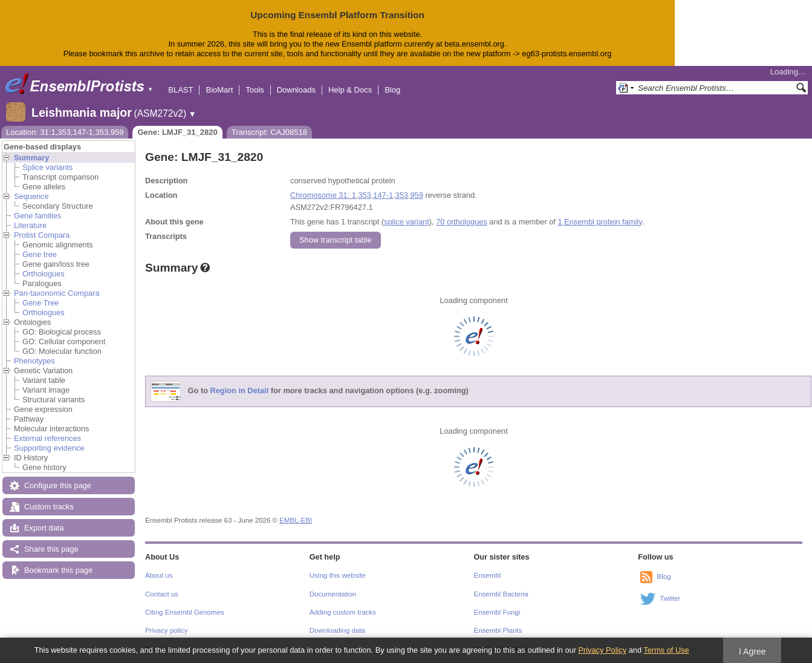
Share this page (51, 549)
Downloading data (337, 630)
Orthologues (44, 274)
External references (47, 438)
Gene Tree (41, 303)
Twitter (670, 598)
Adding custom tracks (343, 612)
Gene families (37, 216)
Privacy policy (166, 630)
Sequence (31, 196)
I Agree (752, 652)
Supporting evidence (49, 448)
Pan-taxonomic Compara (57, 293)
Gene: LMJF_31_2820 (177, 132)
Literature (30, 225)
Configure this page (58, 485)
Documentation (333, 594)
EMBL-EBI (296, 520)
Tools (255, 90)
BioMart (219, 90)
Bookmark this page (58, 570)
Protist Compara (42, 235)
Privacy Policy (602, 650)
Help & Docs (350, 90)
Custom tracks (49, 507)
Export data (44, 528)
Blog (392, 90)
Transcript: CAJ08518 (269, 132)
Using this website (338, 575)
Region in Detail (240, 390)
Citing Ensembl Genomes (185, 612)
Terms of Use (666, 650)
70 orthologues (462, 222)
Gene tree (40, 254)
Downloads (296, 90)
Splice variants (47, 167)
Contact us (162, 594)
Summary (31, 158)
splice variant (407, 222)
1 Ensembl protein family (599, 222)
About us (159, 575)
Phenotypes (34, 361)
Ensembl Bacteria (501, 594)
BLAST (180, 90)
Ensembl (488, 575)
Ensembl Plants (498, 630)
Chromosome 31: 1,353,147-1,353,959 (357, 195)
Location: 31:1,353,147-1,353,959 (65, 132)
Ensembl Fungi (497, 612)
